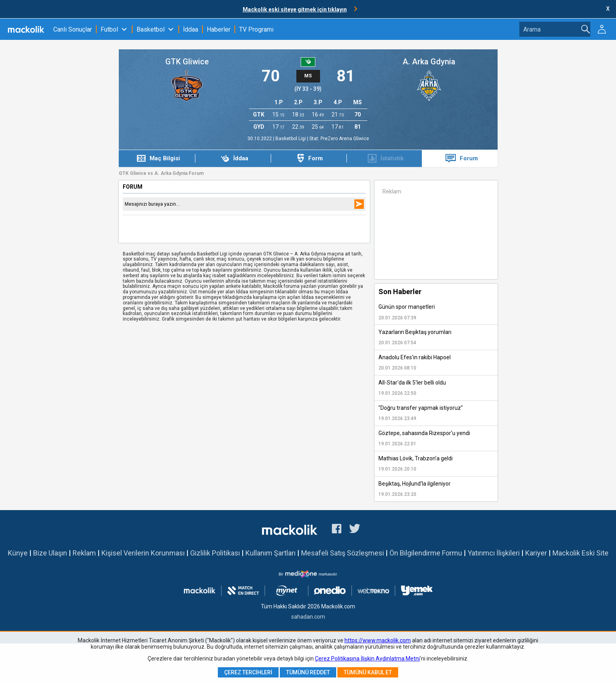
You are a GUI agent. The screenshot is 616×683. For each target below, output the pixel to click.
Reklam (84, 553)
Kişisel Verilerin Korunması (143, 553)
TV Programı (256, 29)
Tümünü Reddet (308, 672)
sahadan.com (308, 617)
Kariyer (536, 553)
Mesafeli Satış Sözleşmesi (343, 553)
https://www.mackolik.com (378, 640)
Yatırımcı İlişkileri (494, 553)
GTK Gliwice (187, 62)
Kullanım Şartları (271, 553)
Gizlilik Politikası (215, 553)
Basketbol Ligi (291, 139)
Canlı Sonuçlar (73, 29)
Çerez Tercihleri (248, 672)
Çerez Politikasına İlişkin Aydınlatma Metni (367, 659)
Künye (18, 553)
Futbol (109, 29)
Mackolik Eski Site (580, 553)
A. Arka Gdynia (429, 62)
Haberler (219, 29)
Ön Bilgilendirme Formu (426, 553)
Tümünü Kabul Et (368, 672)
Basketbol (151, 29)
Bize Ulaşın (50, 553)
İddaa (191, 29)
